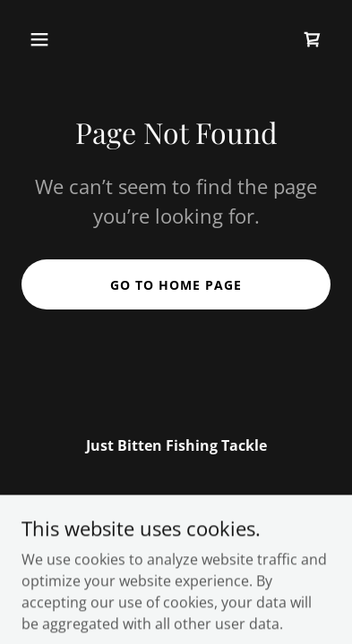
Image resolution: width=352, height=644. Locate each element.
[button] (57, 39)
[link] (313, 39)
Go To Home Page (176, 285)
